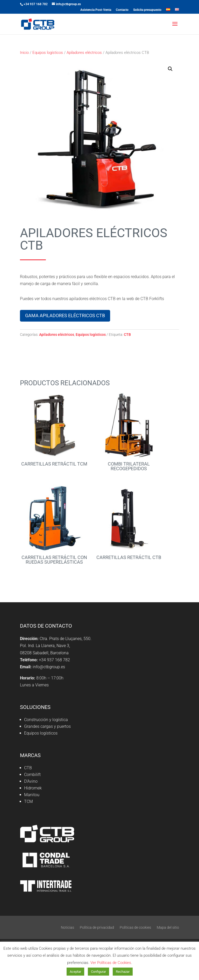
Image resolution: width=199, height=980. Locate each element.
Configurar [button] (98, 972)
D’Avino (31, 781)
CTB (127, 335)
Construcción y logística (46, 720)
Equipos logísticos (48, 53)
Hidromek (33, 788)
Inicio (24, 53)
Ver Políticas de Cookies (111, 963)
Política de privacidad (97, 928)
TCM (29, 801)
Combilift (32, 775)
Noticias (67, 928)
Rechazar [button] (123, 972)
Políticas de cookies (135, 928)
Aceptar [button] (75, 972)
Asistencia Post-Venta (96, 10)
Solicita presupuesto (147, 10)
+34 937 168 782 (36, 4)
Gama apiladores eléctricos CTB (65, 315)
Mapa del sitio (168, 928)
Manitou (32, 795)
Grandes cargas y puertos (47, 726)
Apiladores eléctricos (84, 53)
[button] (170, 69)
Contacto (122, 10)
